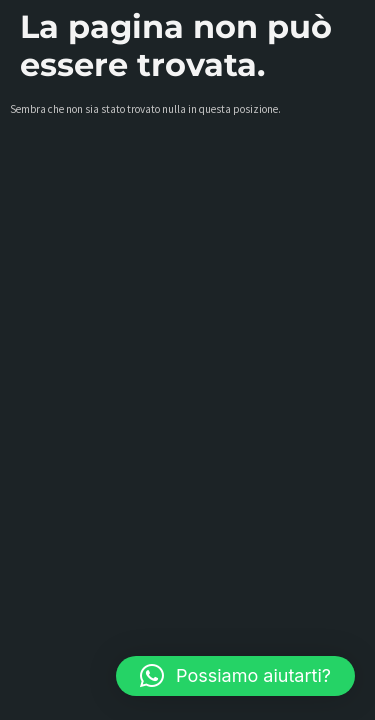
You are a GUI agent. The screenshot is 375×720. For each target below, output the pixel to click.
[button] (235, 676)
